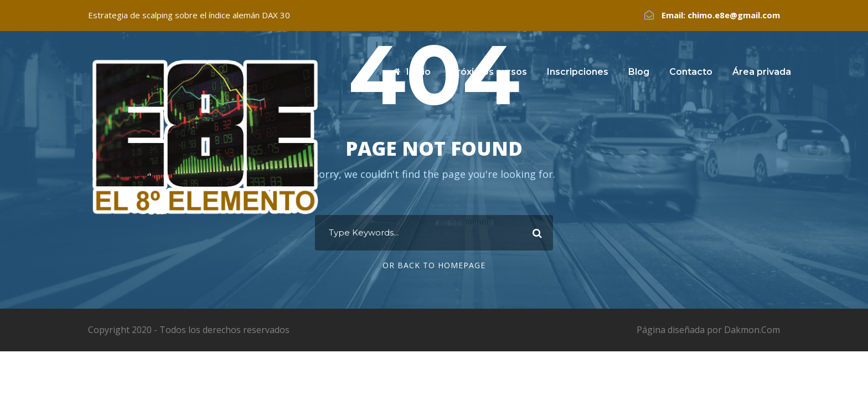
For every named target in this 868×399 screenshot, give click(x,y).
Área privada (762, 72)
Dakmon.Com (752, 330)
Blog (639, 72)
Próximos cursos (489, 72)
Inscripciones (578, 72)
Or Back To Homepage (434, 265)
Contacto (691, 72)
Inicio (412, 72)
